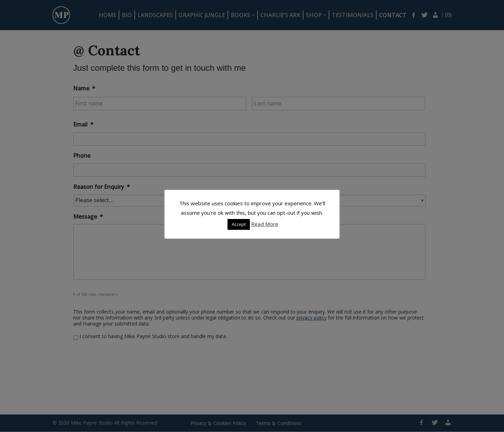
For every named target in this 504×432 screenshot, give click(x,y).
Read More (265, 224)
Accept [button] (239, 224)
